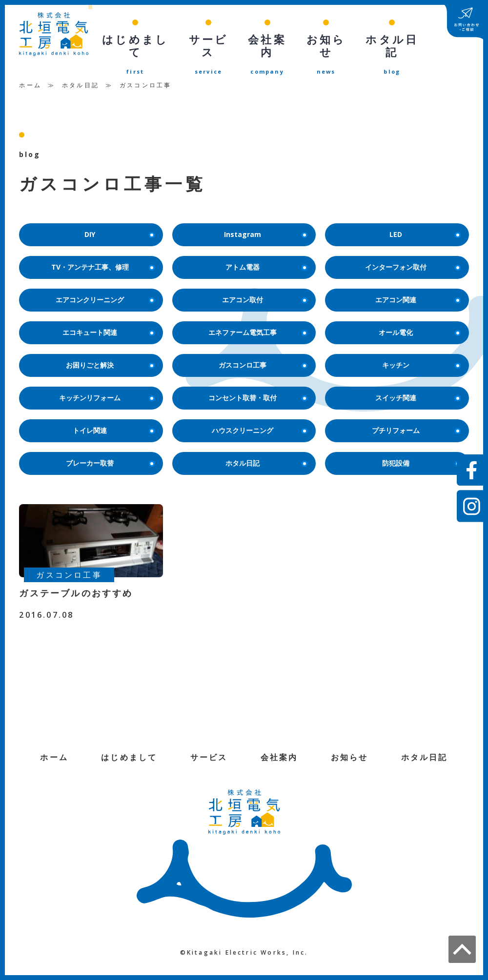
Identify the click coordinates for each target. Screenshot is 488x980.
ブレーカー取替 (109, 460)
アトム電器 (265, 255)
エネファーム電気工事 (257, 323)
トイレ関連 (113, 426)
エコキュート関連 (108, 323)
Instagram (265, 221)
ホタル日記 (81, 71)
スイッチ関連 (417, 392)
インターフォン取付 (412, 255)
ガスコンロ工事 (262, 358)
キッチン (420, 358)
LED (424, 221)
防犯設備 (420, 460)
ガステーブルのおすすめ (76, 590)
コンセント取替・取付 (257, 392)
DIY (119, 221)
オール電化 (419, 323)
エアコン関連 (417, 289)
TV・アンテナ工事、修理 (102, 255)
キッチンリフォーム (106, 392)
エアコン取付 (264, 289)
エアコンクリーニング (104, 289)
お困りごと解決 (109, 358)
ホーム (30, 71)
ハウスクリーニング (259, 426)
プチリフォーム (415, 426)
